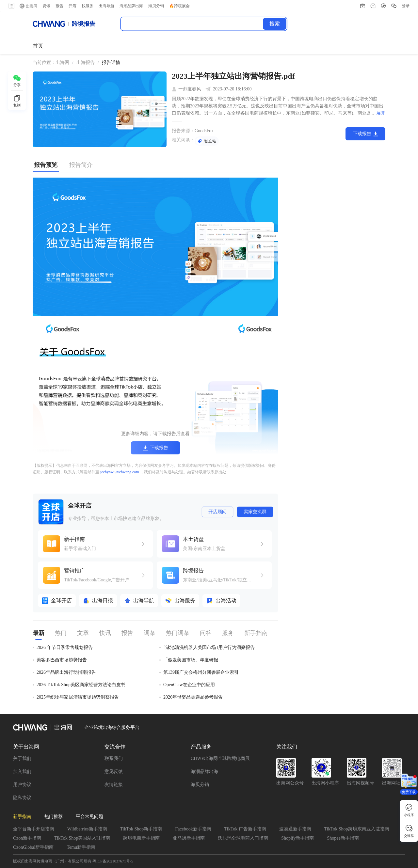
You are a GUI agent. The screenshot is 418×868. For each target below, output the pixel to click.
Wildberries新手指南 (87, 829)
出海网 (62, 63)
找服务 (87, 6)
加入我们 (22, 772)
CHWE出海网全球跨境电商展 (220, 758)
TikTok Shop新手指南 (141, 829)
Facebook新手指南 (193, 829)
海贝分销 (200, 785)
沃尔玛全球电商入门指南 (243, 838)
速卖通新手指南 (295, 829)
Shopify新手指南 (297, 838)
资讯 (46, 6)
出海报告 (86, 63)
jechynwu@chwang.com (120, 472)
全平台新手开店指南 (34, 829)
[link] (62, 63)
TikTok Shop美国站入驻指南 (82, 838)
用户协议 (22, 785)
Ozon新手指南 (27, 838)
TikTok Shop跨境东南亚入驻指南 (357, 829)
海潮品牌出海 (204, 772)
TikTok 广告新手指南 (245, 829)
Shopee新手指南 (343, 838)
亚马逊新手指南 (189, 838)
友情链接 (114, 785)
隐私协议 (22, 798)
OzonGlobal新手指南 (33, 847)
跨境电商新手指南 (141, 838)
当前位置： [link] (44, 63)
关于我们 (22, 758)
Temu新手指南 (81, 847)
